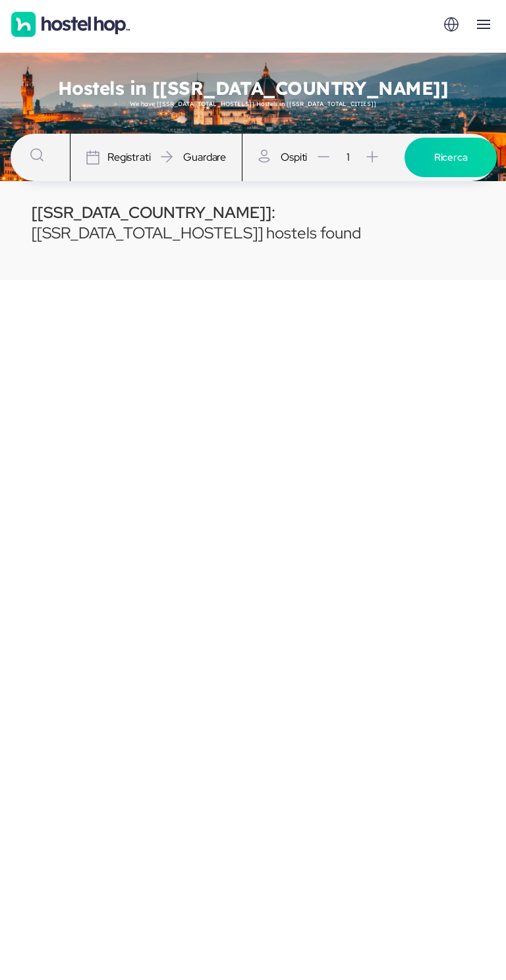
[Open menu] (484, 24)
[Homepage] (70, 24)
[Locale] (451, 24)
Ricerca (451, 157)
